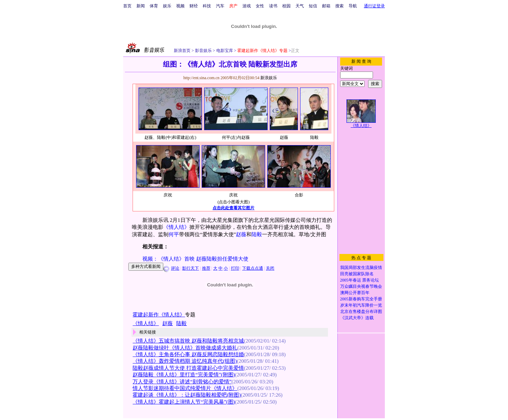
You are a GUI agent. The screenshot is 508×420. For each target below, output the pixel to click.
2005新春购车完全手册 (361, 299)
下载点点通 (253, 268)
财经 (194, 6)
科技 (207, 6)
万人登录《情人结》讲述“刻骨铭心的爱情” (182, 382)
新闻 (141, 6)
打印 (235, 268)
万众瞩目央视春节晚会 (361, 286)
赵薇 (241, 234)
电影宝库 (224, 51)
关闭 (270, 268)
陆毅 (257, 234)
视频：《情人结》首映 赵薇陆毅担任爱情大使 (195, 259)
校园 (286, 6)
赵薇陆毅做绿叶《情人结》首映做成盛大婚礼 (185, 348)
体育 (154, 6)
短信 (313, 6)
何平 (174, 234)
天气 (300, 6)
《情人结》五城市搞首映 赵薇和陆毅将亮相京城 (188, 341)
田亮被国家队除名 (357, 274)
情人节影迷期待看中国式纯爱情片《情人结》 (185, 388)
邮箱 (326, 6)
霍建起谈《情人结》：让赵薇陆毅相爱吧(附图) (187, 395)
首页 (127, 6)
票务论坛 (371, 280)
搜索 (339, 6)
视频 (180, 6)
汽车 (220, 6)
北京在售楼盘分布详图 (361, 312)
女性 (260, 6)
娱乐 (167, 6)
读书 (273, 6)
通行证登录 (374, 6)
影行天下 (190, 268)
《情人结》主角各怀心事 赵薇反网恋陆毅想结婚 (188, 354)
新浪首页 (182, 51)
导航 (353, 6)
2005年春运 (351, 280)
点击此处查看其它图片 (233, 208)
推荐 (206, 268)
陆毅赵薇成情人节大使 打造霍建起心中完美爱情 (188, 368)
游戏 (247, 6)
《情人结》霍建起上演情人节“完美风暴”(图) (184, 402)
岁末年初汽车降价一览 (361, 305)
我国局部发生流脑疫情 (361, 268)
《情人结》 (176, 227)
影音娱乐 (203, 51)
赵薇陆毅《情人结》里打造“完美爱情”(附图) (184, 375)
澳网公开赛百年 (355, 293)
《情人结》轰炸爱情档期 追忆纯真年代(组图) (185, 361)
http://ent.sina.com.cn (202, 78)
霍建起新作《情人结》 (159, 315)
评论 (175, 268)
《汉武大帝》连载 (357, 318)
